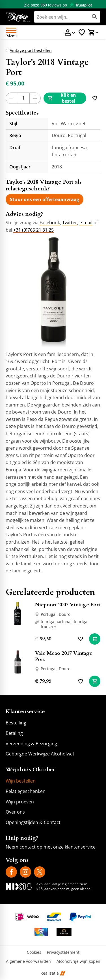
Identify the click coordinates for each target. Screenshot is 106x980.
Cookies (34, 952)
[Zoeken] (57, 17)
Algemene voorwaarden (28, 962)
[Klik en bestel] (65, 98)
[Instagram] (25, 872)
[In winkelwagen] (95, 639)
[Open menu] (11, 32)
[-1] (11, 98)
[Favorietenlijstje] (82, 32)
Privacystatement (63, 952)
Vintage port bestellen (31, 50)
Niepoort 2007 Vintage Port (68, 605)
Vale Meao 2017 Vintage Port (64, 656)
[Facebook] (11, 872)
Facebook (50, 223)
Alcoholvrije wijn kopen (78, 962)
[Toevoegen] (95, 98)
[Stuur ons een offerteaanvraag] (45, 199)
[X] (40, 872)
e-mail (86, 223)
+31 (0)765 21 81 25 (33, 230)
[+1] (35, 98)
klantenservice (80, 847)
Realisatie (53, 973)
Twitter (70, 223)
